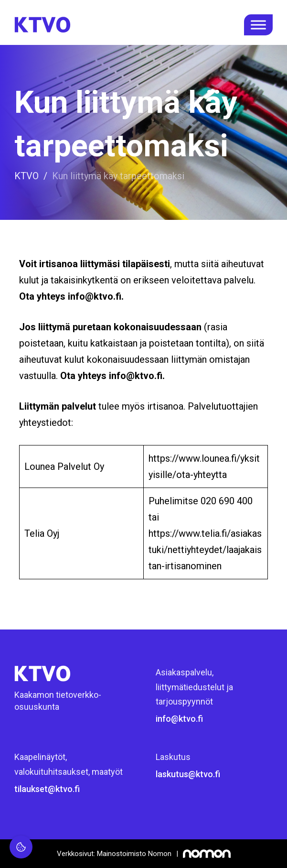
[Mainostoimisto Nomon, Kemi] (144, 854)
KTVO (27, 176)
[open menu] (258, 25)
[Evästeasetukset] (21, 847)
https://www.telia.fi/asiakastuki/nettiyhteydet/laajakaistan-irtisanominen (205, 550)
